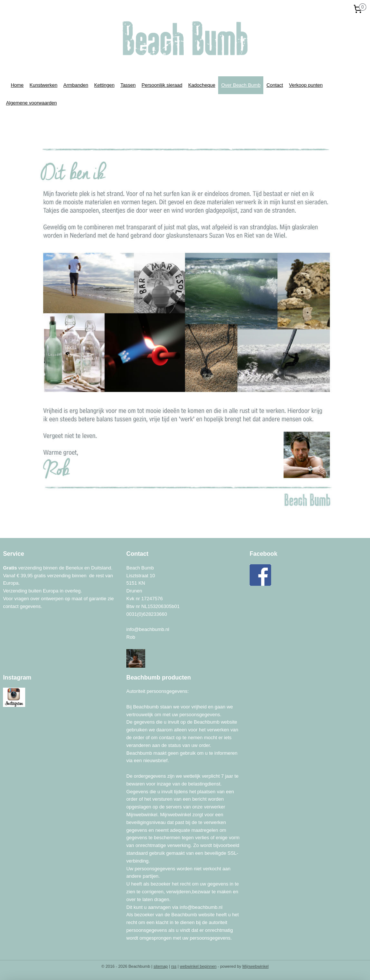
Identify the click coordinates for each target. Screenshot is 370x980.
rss (174, 966)
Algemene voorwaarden (31, 103)
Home (17, 85)
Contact (275, 85)
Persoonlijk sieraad (162, 85)
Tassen (128, 85)
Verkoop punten (306, 85)
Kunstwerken (44, 85)
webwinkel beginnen (198, 966)
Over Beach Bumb (241, 85)
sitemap (161, 966)
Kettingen (104, 85)
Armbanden (76, 85)
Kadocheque (202, 85)
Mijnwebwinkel (255, 966)
